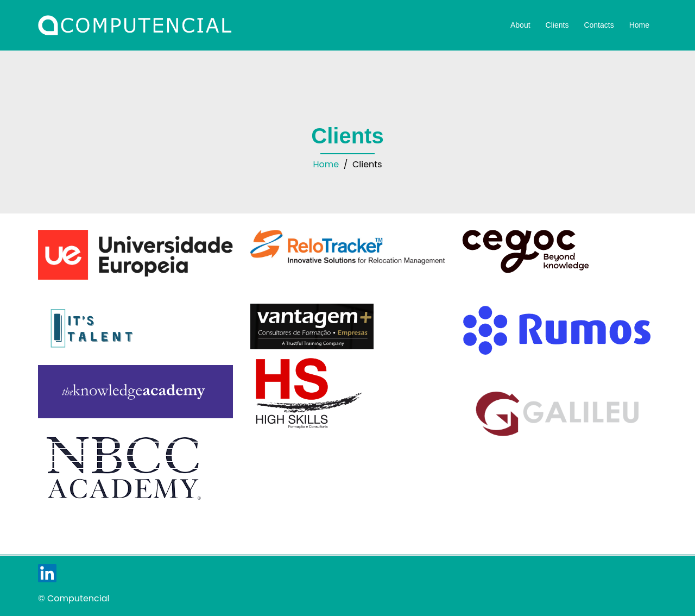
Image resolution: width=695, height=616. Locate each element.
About (520, 25)
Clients (557, 25)
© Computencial (74, 598)
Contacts (599, 25)
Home (639, 25)
